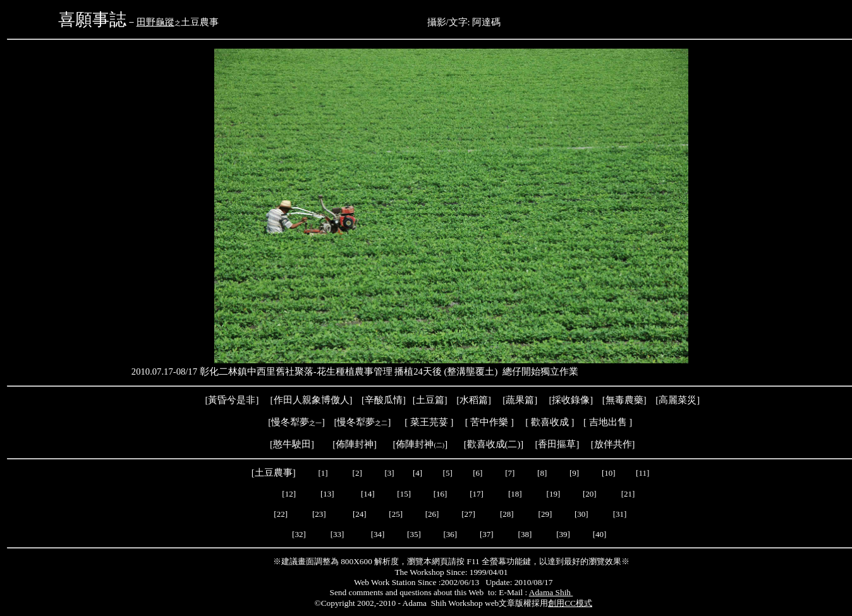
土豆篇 (430, 400)
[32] (299, 534)
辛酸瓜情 (384, 400)
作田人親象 (297, 400)
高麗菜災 (678, 400)
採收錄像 (571, 400)
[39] (563, 534)
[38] (525, 534)
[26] (432, 514)
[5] (448, 473)
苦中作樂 (489, 422)
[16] (441, 494)
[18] (515, 494)
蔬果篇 (520, 400)
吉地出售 (608, 422)
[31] (621, 514)
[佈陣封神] (348, 444)
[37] (487, 534)
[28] (507, 514)
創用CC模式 (570, 603)
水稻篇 (474, 400)
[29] (545, 514)
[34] (378, 534)
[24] (360, 514)
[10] (609, 473)
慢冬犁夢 (290, 422)
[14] (368, 494)
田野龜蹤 (155, 22)
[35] (413, 534)
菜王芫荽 (429, 422)
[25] (395, 514)
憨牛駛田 (292, 444)
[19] (554, 494)
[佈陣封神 (412, 444)
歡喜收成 (550, 422)
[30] (582, 514)
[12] (289, 494)
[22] (281, 514)
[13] (327, 494)
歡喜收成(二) (494, 444)
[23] (319, 514)
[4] (417, 473)
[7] (510, 473)
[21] (629, 494)
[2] (357, 473)
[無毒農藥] (624, 400)
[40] (600, 534)
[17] (477, 494)
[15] (403, 494)
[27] (468, 514)
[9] (575, 473)
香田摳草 (557, 444)
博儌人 (335, 400)
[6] (477, 473)
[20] (591, 494)
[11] (643, 473)
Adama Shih (551, 592)
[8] (542, 473)
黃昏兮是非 (232, 400)
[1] (323, 473)
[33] (338, 534)
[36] (450, 534)
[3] (389, 473)
